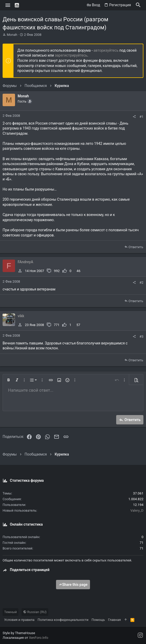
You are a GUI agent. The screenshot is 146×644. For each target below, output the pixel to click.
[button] (8, 5)
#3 (141, 337)
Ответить (136, 247)
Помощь (98, 620)
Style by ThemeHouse (19, 633)
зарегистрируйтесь (71, 55)
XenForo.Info (39, 638)
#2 (141, 283)
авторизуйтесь (106, 50)
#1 (141, 117)
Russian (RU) (35, 612)
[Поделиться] (134, 117)
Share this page (73, 585)
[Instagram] (140, 635)
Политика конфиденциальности (63, 620)
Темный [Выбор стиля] (11, 612)
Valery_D (137, 510)
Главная (114, 620)
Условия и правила (19, 620)
